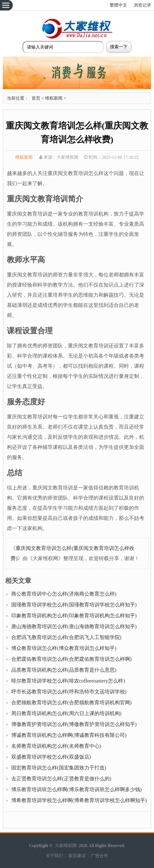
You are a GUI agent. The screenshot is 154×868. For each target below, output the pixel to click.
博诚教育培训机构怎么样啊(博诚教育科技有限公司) (69, 735)
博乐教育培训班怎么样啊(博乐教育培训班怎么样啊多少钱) (76, 790)
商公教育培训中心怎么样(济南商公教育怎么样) (64, 594)
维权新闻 (54, 98)
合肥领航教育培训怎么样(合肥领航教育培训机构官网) (71, 703)
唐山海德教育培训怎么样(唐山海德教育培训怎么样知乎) (74, 627)
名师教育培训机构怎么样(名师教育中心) (56, 746)
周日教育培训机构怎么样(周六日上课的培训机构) (66, 713)
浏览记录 (142, 5)
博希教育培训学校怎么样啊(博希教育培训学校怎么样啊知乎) (79, 800)
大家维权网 (66, 846)
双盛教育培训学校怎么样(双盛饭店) (51, 757)
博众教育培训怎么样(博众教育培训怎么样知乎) (64, 648)
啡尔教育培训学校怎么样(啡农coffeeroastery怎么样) (68, 681)
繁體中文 (118, 5)
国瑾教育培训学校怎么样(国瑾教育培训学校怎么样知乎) (74, 605)
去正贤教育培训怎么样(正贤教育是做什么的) (61, 779)
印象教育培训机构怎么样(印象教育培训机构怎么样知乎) (74, 616)
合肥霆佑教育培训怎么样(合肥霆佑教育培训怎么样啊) (71, 659)
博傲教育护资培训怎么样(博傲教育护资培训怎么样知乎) (74, 724)
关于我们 (54, 856)
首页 (36, 98)
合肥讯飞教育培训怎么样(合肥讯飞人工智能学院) (66, 637)
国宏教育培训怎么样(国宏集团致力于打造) (59, 768)
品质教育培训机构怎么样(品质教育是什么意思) (64, 670)
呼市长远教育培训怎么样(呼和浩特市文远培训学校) (69, 692)
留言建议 (77, 856)
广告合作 (100, 856)
